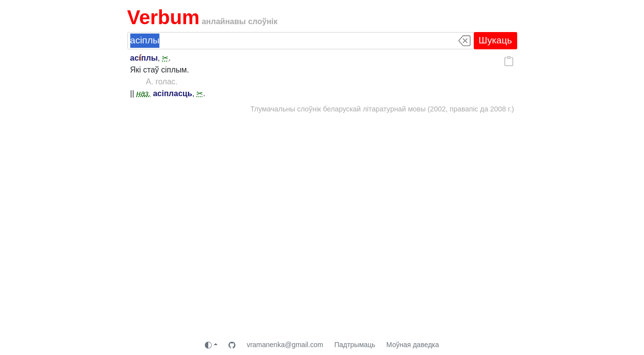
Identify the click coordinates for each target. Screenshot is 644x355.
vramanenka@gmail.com (285, 345)
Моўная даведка (413, 345)
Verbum (164, 17)
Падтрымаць (355, 345)
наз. (143, 93)
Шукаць (495, 40)
